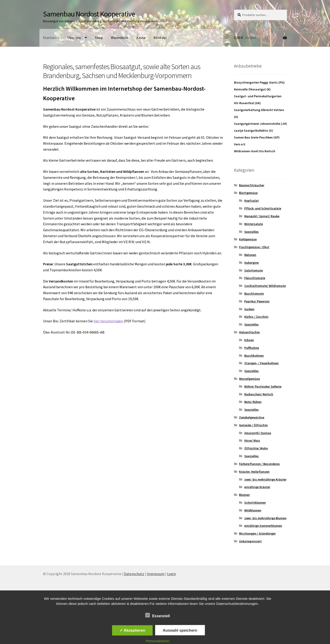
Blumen (244, 495)
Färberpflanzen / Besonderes (259, 464)
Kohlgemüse (248, 239)
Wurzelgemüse (249, 379)
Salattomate (254, 270)
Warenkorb (120, 38)
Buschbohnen (254, 356)
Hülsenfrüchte (249, 332)
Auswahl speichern (180, 630)
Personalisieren (158, 641)
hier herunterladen (108, 321)
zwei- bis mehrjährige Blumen (265, 518)
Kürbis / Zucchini (256, 317)
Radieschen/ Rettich (259, 394)
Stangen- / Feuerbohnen (261, 363)
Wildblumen (253, 510)
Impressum (156, 574)
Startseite (51, 38)
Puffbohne (252, 348)
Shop (99, 38)
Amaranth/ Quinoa (258, 433)
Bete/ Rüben (253, 402)
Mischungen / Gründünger (257, 533)
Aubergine (252, 263)
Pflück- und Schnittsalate (263, 208)
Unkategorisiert (250, 541)
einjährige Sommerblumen (263, 526)
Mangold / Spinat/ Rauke (262, 216)
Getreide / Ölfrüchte (253, 425)
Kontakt (160, 38)
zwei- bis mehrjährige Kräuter (265, 479)
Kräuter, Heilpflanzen (254, 472)
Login (172, 574)
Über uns (74, 38)
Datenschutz (134, 574)
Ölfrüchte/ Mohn (256, 448)
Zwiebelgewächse (252, 417)
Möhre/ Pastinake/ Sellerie (263, 386)
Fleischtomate (255, 278)
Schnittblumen (255, 503)
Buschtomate (254, 293)
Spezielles (252, 232)
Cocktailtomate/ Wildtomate (265, 286)
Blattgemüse (248, 193)
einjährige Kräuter (257, 487)
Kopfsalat (252, 201)
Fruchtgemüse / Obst (254, 247)
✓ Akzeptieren (132, 630)
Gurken (249, 309)
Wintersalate (254, 224)
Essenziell (158, 615)
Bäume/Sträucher (252, 185)
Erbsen (249, 340)
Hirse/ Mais (252, 440)
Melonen (250, 255)
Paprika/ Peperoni (257, 301)
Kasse (141, 38)
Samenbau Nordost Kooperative (89, 14)
